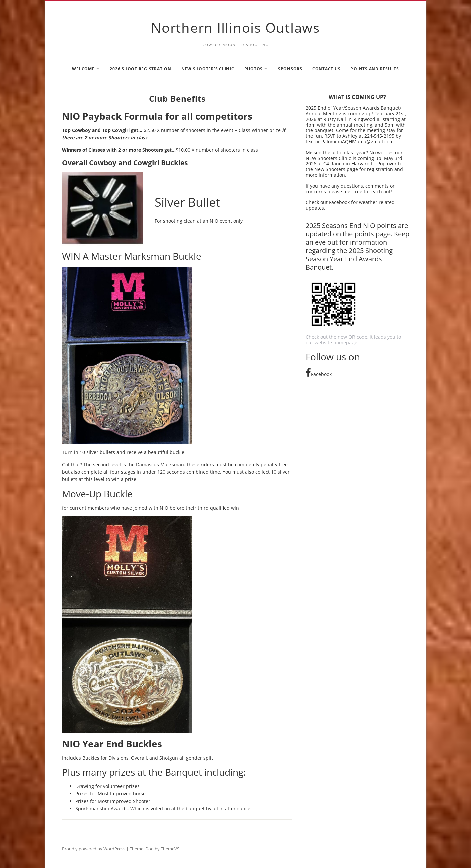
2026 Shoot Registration (140, 69)
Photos (254, 69)
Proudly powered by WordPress (94, 849)
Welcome (83, 69)
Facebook (319, 374)
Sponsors (290, 69)
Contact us (327, 69)
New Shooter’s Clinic (208, 69)
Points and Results (375, 69)
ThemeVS (170, 849)
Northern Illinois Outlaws (236, 28)
